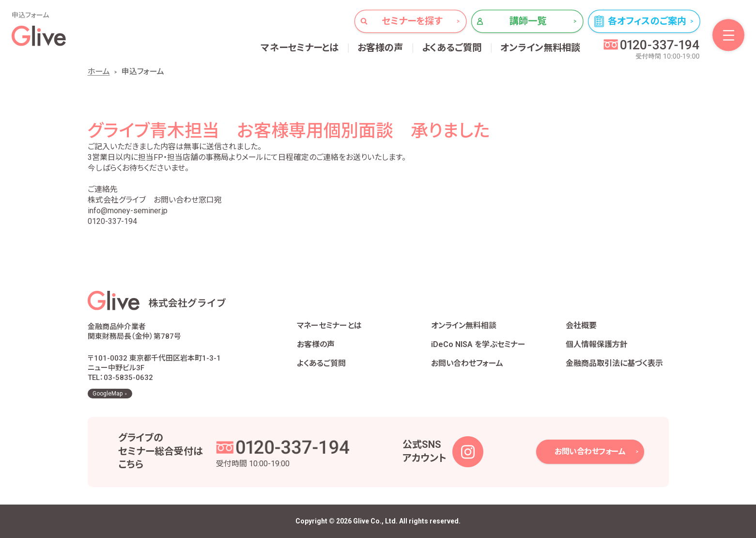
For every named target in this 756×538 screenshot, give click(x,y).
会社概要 (581, 325)
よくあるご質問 (452, 48)
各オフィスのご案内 (647, 21)
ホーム (99, 71)
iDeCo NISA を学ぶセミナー (478, 344)
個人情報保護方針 (597, 344)
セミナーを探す (412, 21)
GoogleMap (108, 394)
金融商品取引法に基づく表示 (614, 363)
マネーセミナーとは (300, 48)
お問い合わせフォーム (467, 363)
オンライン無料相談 (540, 48)
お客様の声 (380, 48)
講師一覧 (528, 21)
